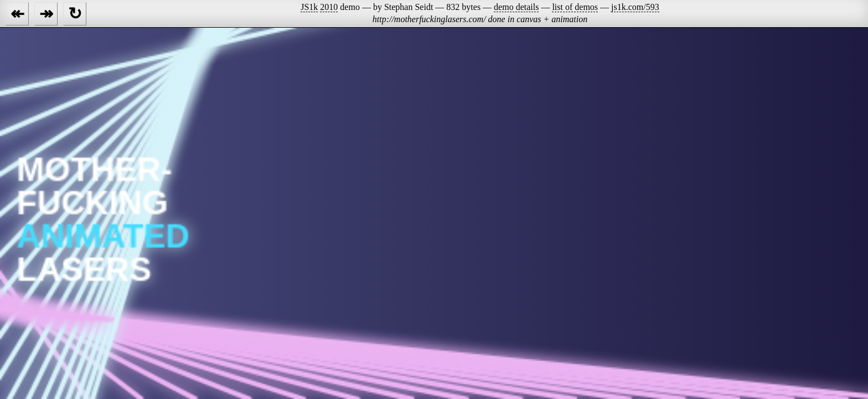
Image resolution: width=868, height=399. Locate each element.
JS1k (309, 7)
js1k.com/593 (635, 7)
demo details (516, 7)
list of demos (575, 7)
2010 (329, 7)
